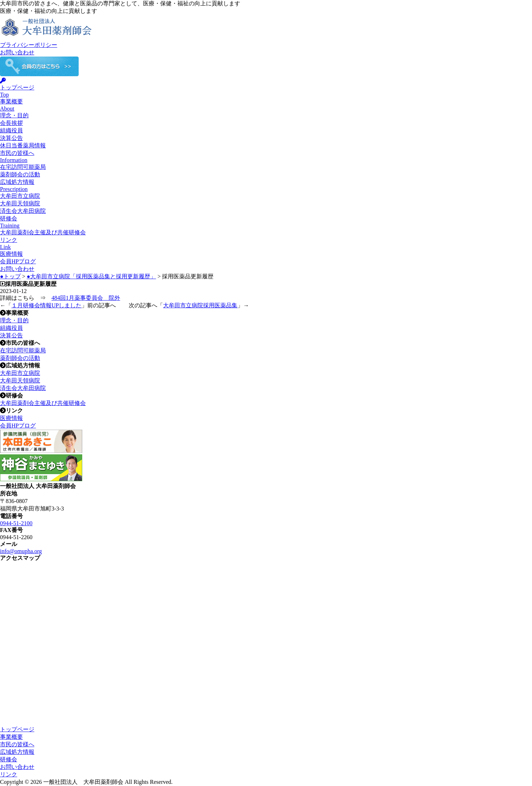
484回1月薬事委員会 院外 (86, 298)
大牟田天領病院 (20, 203)
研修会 (9, 759)
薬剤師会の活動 (20, 174)
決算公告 (11, 138)
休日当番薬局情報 (23, 145)
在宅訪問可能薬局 (23, 167)
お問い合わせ (17, 52)
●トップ (10, 276)
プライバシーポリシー (29, 45)
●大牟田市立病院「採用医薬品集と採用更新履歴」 (92, 276)
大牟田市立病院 (20, 196)
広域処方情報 (17, 752)
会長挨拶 (11, 123)
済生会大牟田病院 (23, 211)
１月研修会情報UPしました (46, 305)
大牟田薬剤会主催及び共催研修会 (43, 232)
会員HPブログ (18, 261)
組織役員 (11, 130)
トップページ (17, 729)
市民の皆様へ (17, 744)
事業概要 (11, 737)
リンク (9, 774)
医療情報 (11, 254)
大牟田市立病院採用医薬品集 (200, 305)
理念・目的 (14, 115)
